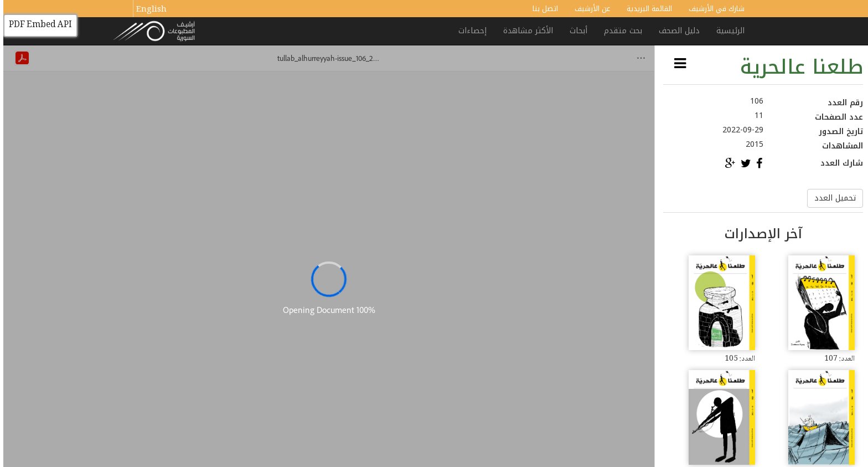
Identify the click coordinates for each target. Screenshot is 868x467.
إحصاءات (469, 31)
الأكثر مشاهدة (525, 31)
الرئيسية (727, 31)
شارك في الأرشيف (713, 9)
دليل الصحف (676, 31)
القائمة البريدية (646, 9)
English (148, 10)
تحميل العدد (832, 198)
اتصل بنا (542, 9)
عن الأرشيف (589, 9)
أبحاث (575, 31)
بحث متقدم (620, 31)
